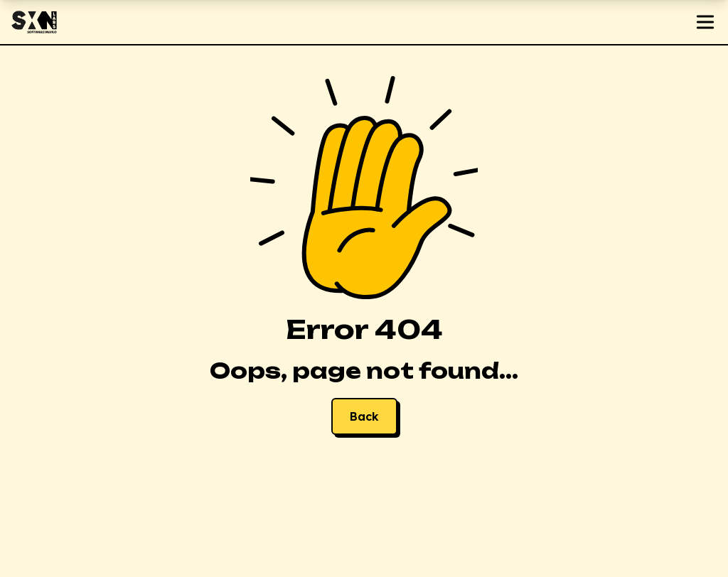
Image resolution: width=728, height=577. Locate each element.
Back (364, 416)
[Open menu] (705, 22)
